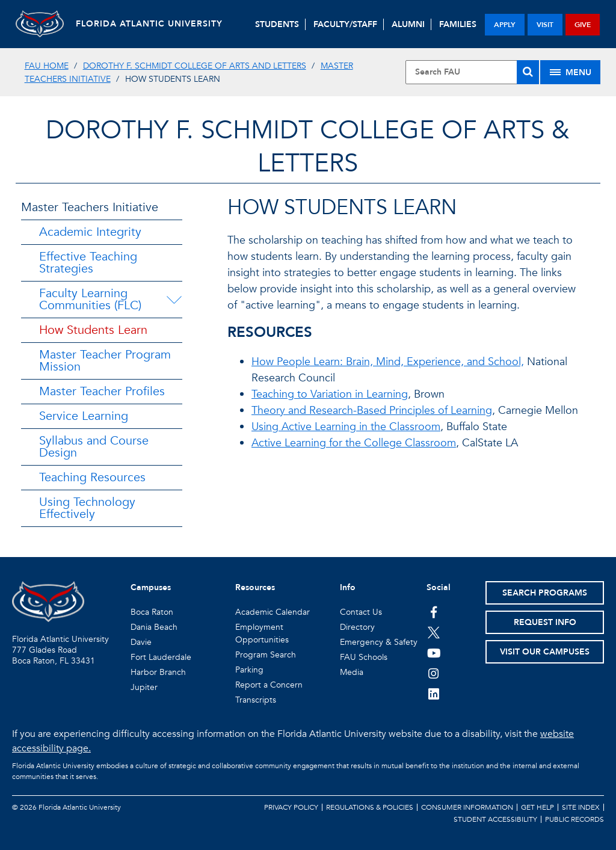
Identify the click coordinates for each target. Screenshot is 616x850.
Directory (357, 627)
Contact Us (361, 612)
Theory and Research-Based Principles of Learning (372, 411)
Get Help (537, 807)
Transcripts (256, 700)
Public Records (574, 819)
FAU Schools (364, 657)
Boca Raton (152, 612)
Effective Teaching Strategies (88, 263)
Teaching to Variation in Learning (330, 394)
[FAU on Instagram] (434, 673)
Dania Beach (154, 627)
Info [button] (348, 587)
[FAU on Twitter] (434, 632)
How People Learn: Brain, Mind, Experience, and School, (388, 362)
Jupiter (144, 687)
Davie (141, 642)
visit (545, 25)
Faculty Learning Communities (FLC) (90, 299)
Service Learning (84, 416)
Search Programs (545, 593)
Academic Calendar (273, 612)
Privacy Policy (291, 807)
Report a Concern (269, 685)
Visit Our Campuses (545, 652)
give (583, 25)
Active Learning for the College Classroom (354, 443)
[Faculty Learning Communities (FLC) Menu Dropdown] (176, 300)
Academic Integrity (90, 232)
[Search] (528, 72)
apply (505, 25)
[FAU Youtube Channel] (434, 653)
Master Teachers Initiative (90, 207)
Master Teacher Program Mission (105, 361)
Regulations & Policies (370, 807)
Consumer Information (467, 807)
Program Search (266, 655)
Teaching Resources (92, 477)
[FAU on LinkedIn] (434, 694)
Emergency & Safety (379, 642)
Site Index (581, 807)
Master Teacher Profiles (102, 391)
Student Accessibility (495, 819)
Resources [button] (255, 587)
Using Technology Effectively (87, 508)
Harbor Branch (158, 672)
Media (352, 672)
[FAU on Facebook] (434, 612)
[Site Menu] (570, 72)
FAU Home (47, 66)
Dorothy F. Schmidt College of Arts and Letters (195, 66)
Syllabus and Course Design (94, 447)
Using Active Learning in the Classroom (346, 427)
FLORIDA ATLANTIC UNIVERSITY (149, 24)
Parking (249, 670)
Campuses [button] (151, 587)
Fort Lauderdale (161, 657)
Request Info (545, 622)
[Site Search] (472, 72)
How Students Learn (93, 330)
